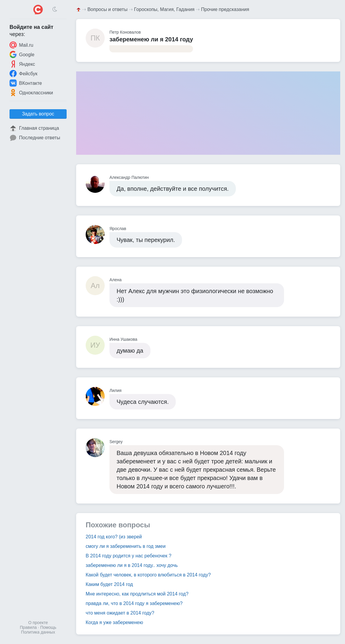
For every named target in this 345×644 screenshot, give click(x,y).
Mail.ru (21, 45)
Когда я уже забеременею (114, 622)
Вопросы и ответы (108, 9)
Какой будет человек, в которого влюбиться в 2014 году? (148, 575)
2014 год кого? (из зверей (114, 537)
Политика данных (38, 632)
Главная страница (34, 128)
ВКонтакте (26, 83)
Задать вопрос (38, 114)
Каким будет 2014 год (109, 584)
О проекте (38, 623)
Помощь (48, 627)
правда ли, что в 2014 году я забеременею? (134, 603)
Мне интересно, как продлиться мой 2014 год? (137, 594)
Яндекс (22, 64)
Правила (28, 627)
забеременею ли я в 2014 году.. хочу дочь (132, 565)
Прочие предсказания (225, 9)
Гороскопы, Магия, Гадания (164, 9)
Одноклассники (31, 93)
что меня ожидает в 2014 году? (120, 613)
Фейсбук (23, 74)
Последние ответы (35, 138)
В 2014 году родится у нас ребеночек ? (128, 556)
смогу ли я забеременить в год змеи (126, 546)
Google (22, 54)
